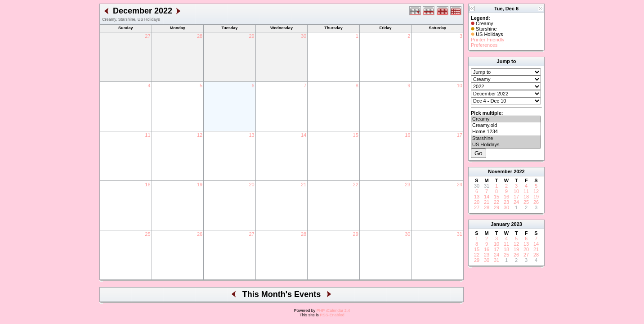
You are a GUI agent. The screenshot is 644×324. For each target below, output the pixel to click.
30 (304, 36)
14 (304, 135)
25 (148, 234)
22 (356, 184)
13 (251, 135)
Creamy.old (506, 126)
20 (251, 184)
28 (200, 36)
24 (460, 184)
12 (200, 135)
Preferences (484, 45)
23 (407, 184)
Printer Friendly (488, 40)
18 (148, 184)
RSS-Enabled (332, 315)
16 (407, 135)
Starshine (506, 139)
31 (460, 234)
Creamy (506, 119)
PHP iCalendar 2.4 (333, 310)
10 (460, 85)
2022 (519, 171)
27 (148, 36)
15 (356, 135)
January (500, 224)
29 (251, 36)
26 (200, 234)
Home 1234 (506, 132)
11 (148, 135)
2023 (516, 224)
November (500, 171)
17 (460, 135)
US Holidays (506, 145)
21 (304, 184)
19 (200, 184)
